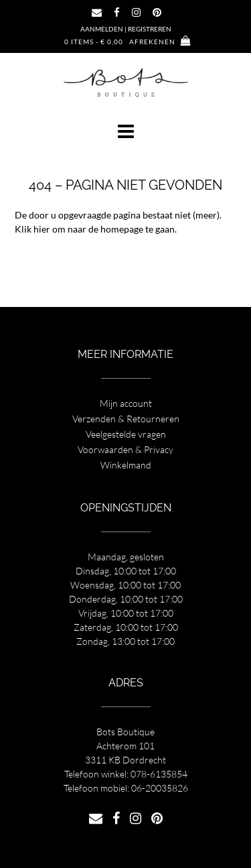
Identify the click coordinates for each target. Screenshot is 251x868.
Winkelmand (126, 465)
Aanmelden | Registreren (126, 29)
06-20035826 (160, 788)
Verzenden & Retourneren (126, 419)
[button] (125, 131)
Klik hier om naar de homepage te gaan (95, 229)
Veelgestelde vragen (126, 434)
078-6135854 (159, 774)
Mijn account (126, 403)
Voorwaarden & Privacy (125, 449)
